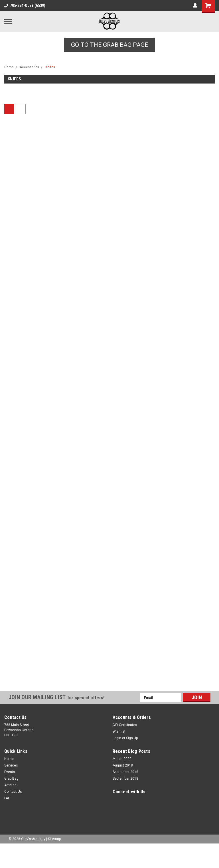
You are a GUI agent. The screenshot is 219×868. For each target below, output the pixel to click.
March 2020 (122, 771)
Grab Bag (11, 790)
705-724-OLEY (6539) (25, 5)
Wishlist (119, 743)
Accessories (30, 67)
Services (11, 777)
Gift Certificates (125, 737)
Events (10, 784)
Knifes (50, 67)
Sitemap (54, 850)
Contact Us (13, 804)
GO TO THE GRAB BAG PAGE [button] (109, 45)
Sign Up (132, 750)
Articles (10, 797)
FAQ (7, 810)
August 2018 (123, 777)
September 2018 (125, 784)
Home (9, 67)
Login (117, 750)
